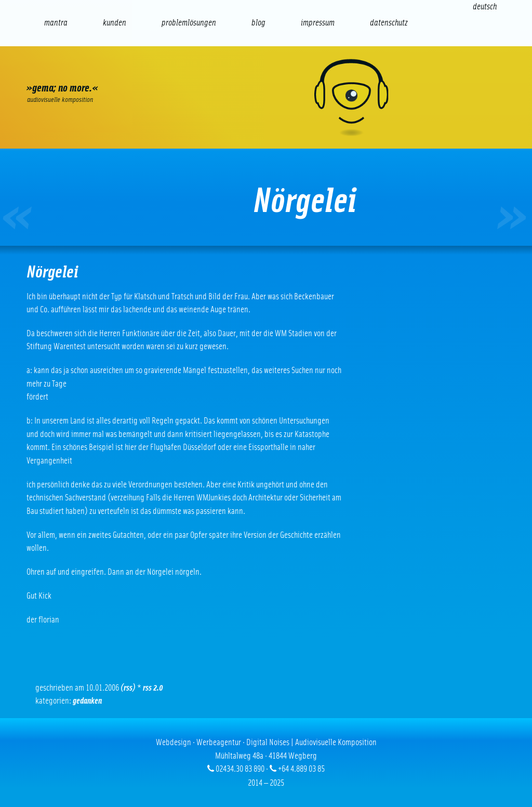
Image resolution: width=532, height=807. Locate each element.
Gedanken (87, 701)
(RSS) (128, 688)
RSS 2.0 (153, 688)
